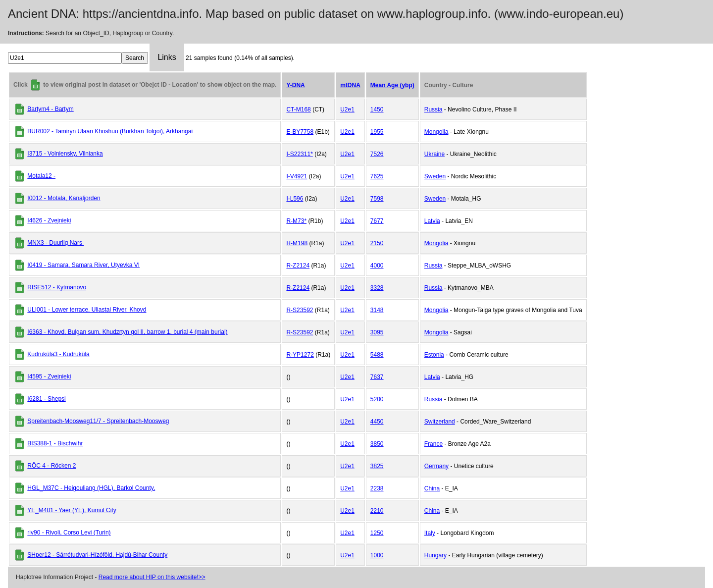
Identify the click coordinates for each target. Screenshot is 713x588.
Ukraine (434, 154)
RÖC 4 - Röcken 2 (51, 466)
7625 (377, 176)
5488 (377, 355)
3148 (377, 310)
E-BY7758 (300, 132)
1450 (377, 109)
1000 (377, 555)
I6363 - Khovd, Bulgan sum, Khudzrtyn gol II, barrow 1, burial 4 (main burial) (127, 332)
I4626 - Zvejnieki (49, 220)
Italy (430, 533)
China (432, 488)
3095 (377, 332)
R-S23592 (300, 310)
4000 (377, 266)
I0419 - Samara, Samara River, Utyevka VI (83, 265)
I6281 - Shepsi (46, 399)
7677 (377, 221)
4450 (377, 422)
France (433, 444)
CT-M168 (298, 109)
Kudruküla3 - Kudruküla (58, 354)
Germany (436, 466)
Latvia (432, 221)
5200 (377, 399)
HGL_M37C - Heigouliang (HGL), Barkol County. (91, 488)
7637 (377, 377)
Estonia (434, 355)
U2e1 (347, 109)
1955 (377, 132)
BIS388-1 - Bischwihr (55, 443)
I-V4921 (297, 176)
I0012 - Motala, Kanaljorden (64, 198)
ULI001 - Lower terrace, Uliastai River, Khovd (87, 310)
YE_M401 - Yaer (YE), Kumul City (72, 510)
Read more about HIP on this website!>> (152, 577)
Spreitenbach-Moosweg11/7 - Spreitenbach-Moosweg (98, 421)
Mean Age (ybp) (392, 85)
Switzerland (440, 422)
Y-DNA (295, 85)
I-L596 (295, 199)
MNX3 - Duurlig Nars (55, 243)
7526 (377, 154)
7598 (377, 199)
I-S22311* (299, 154)
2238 (377, 488)
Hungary (435, 555)
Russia (433, 109)
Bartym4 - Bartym (50, 109)
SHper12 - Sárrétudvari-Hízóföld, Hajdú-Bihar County (97, 555)
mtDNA (350, 85)
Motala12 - (41, 176)
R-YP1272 (300, 355)
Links (167, 57)
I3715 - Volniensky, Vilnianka (65, 154)
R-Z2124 (298, 266)
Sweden (435, 176)
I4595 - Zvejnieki (49, 376)
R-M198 (297, 243)
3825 (377, 466)
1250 (377, 533)
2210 (377, 511)
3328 (377, 288)
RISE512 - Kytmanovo (57, 287)
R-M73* (296, 221)
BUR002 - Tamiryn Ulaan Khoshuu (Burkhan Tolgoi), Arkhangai (110, 131)
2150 (377, 243)
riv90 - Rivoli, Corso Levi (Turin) (69, 533)
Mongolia (436, 132)
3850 (377, 444)
